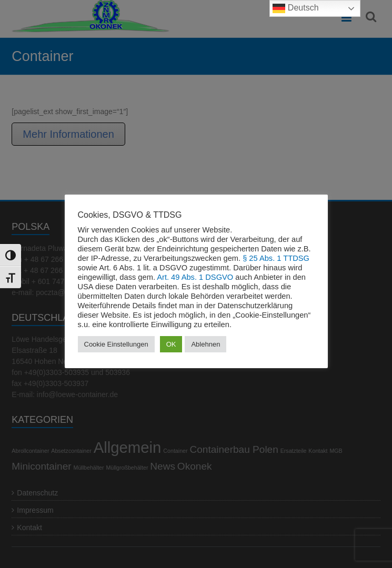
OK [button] (171, 344)
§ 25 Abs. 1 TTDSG (276, 258)
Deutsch (295, 8)
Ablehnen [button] (205, 344)
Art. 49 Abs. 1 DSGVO (195, 277)
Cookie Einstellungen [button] (116, 344)
